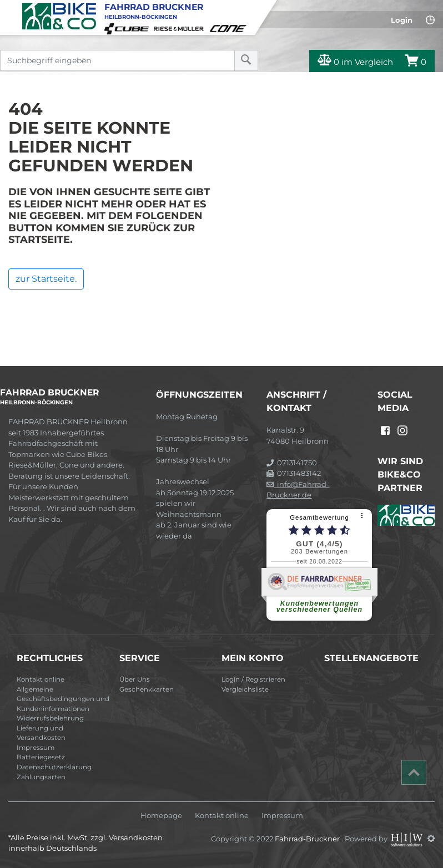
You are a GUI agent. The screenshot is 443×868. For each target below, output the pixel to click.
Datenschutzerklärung (54, 767)
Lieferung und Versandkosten (41, 733)
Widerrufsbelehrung (50, 718)
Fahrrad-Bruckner (308, 838)
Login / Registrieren (253, 679)
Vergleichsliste (245, 689)
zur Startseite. (46, 279)
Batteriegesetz (41, 757)
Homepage (161, 816)
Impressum (36, 748)
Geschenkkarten (147, 689)
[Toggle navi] (10, 9)
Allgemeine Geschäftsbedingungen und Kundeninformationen (63, 699)
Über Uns (135, 679)
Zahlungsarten (41, 777)
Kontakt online (41, 679)
